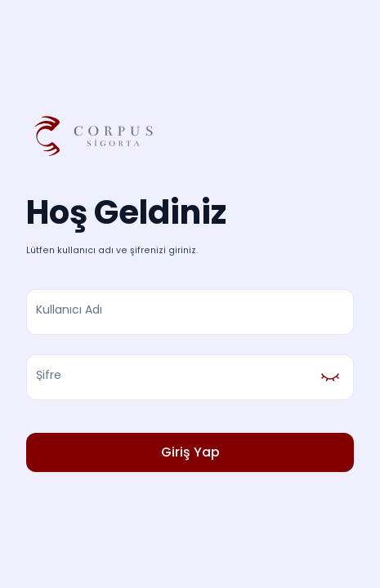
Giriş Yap (190, 452)
